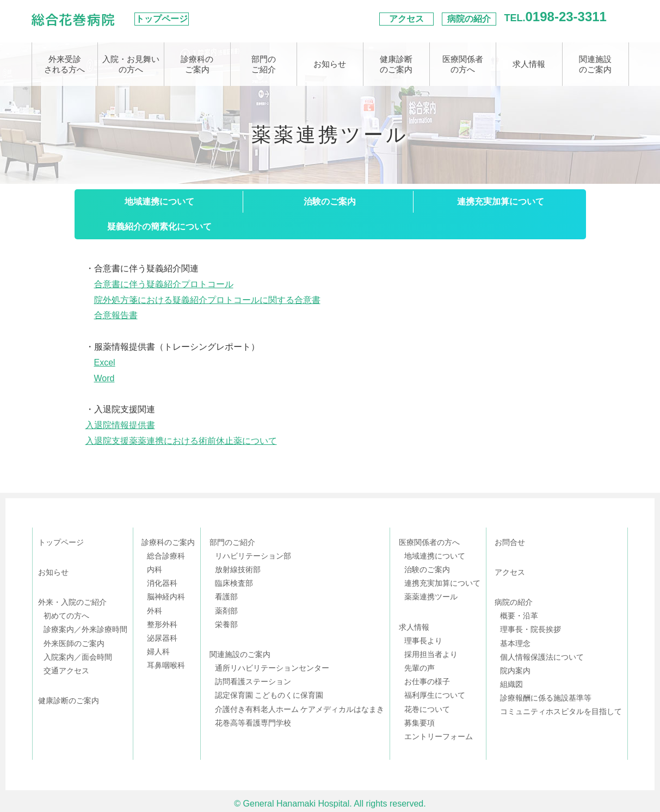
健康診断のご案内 (396, 64)
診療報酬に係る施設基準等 (546, 698)
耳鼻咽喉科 (166, 665)
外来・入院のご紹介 (72, 602)
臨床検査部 (234, 583)
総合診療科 (166, 556)
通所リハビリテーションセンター (272, 668)
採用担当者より (431, 654)
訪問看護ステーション (253, 681)
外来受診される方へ (64, 64)
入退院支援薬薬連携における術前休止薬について (181, 441)
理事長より (423, 641)
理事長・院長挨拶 (531, 629)
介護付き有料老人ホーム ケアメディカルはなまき (300, 709)
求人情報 (529, 64)
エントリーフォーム (439, 736)
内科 (155, 569)
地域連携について (159, 202)
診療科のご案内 (197, 64)
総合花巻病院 (73, 20)
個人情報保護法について (542, 657)
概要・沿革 (519, 616)
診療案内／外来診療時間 (85, 629)
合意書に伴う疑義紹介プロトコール (164, 284)
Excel (105, 362)
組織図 (511, 684)
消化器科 (162, 583)
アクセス (406, 19)
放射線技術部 (238, 569)
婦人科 (158, 652)
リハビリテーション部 (253, 556)
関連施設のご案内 (595, 64)
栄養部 (226, 624)
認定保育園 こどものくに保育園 (269, 695)
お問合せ (510, 542)
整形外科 (162, 624)
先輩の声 (420, 668)
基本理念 (515, 643)
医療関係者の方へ (463, 64)
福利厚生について (435, 695)
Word (104, 378)
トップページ (162, 19)
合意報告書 (116, 315)
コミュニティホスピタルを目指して (561, 711)
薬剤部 (226, 611)
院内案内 (515, 671)
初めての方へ (66, 616)
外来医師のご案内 (74, 643)
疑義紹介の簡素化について (159, 227)
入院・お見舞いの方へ (131, 64)
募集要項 (420, 723)
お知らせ (330, 64)
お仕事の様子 (427, 681)
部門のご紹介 (264, 64)
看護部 (226, 597)
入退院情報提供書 (120, 425)
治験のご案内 (330, 202)
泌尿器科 (162, 638)
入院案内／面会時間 (78, 657)
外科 (155, 611)
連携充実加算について (501, 202)
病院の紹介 (469, 19)
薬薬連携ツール (431, 597)
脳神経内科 (166, 597)
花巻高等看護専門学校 (253, 723)
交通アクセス (66, 671)
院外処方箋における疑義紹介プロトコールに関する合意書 (207, 300)
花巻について (427, 709)
